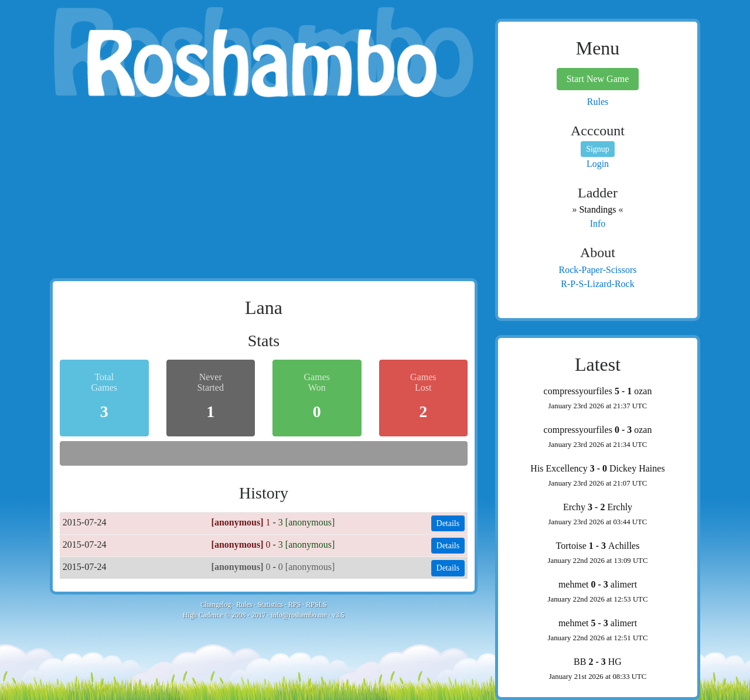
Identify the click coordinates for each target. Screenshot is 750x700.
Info (598, 223)
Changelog (216, 605)
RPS (294, 605)
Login (598, 164)
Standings (597, 209)
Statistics (270, 605)
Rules (244, 605)
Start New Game (598, 79)
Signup (598, 149)
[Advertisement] (264, 190)
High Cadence (203, 615)
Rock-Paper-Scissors (598, 270)
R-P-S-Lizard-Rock (597, 284)
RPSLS (316, 605)
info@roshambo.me (299, 615)
